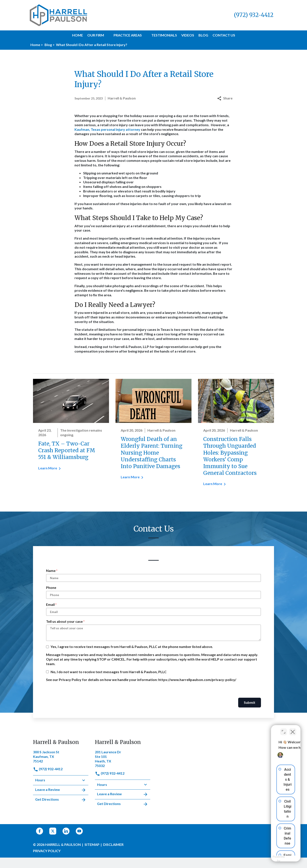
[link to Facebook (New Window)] (40, 831)
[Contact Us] (224, 35)
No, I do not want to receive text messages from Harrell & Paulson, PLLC (109, 672)
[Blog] (203, 35)
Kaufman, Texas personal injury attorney (107, 129)
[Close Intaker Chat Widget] (293, 729)
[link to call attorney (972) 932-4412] (254, 15)
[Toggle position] (284, 729)
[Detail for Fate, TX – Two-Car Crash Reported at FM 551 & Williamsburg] (71, 427)
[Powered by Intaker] (270, 859)
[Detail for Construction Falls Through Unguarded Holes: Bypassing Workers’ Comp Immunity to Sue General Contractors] (236, 435)
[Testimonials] (164, 35)
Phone (51, 587)
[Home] (78, 35)
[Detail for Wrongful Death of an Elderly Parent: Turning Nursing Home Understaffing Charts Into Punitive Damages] (153, 432)
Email (50, 604)
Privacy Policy (47, 851)
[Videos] (188, 35)
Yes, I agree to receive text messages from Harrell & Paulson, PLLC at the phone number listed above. (132, 647)
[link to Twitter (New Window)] (53, 831)
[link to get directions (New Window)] (61, 756)
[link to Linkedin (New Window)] (66, 831)
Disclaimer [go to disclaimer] (113, 844)
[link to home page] (58, 15)
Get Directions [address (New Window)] (61, 800)
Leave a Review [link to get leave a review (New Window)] (61, 790)
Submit (250, 702)
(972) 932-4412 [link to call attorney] (48, 769)
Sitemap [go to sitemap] (92, 844)
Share (225, 98)
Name (51, 571)
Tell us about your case (64, 621)
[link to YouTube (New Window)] (79, 831)
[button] (107, 35)
